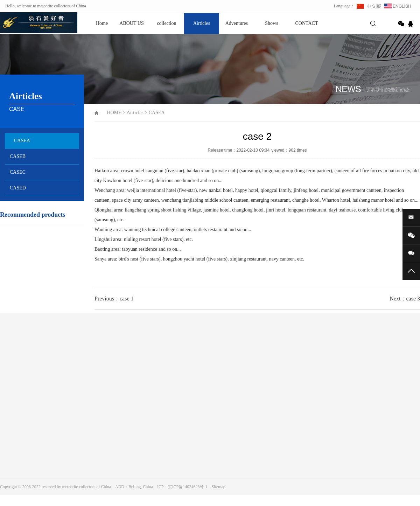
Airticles (202, 23)
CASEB (18, 156)
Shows (271, 23)
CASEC (18, 172)
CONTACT (307, 23)
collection (166, 23)
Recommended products (33, 215)
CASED (18, 188)
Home (102, 23)
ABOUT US (131, 23)
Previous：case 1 (114, 299)
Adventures (237, 23)
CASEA (22, 141)
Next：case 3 (405, 299)
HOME (114, 113)
